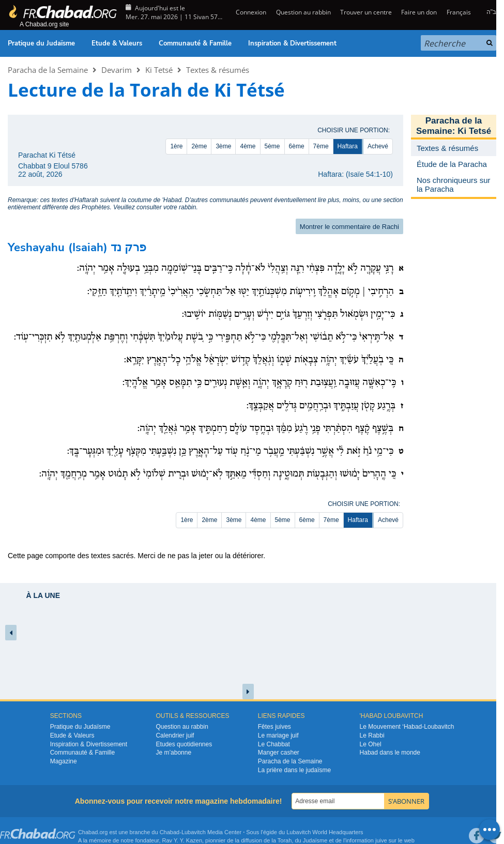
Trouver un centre (366, 12)
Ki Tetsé (159, 70)
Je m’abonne (173, 753)
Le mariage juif (278, 735)
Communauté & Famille (195, 43)
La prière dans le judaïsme (294, 770)
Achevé (378, 146)
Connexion (250, 12)
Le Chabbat (274, 744)
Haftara (348, 146)
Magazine (64, 761)
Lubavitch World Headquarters (325, 832)
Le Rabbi (372, 735)
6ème (297, 146)
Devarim (117, 70)
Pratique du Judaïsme (41, 43)
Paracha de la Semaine (48, 70)
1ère (176, 146)
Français (459, 12)
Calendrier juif (175, 735)
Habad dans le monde (390, 753)
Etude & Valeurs (117, 43)
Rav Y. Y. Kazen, (183, 840)
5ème (272, 146)
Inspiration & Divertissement (292, 43)
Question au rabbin (303, 12)
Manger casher (279, 753)
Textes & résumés (218, 70)
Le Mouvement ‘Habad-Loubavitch (407, 727)
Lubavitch (194, 832)
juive (381, 840)
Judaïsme (315, 840)
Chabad (170, 832)
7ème (321, 146)
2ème (199, 146)
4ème (248, 146)
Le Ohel (371, 744)
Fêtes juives (274, 727)
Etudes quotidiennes (184, 744)
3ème (223, 146)
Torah (285, 840)
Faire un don (419, 12)
